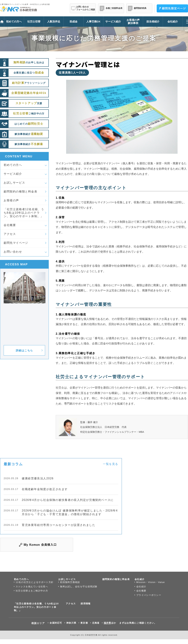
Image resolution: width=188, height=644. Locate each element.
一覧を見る (111, 464)
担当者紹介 (153, 21)
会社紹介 (140, 579)
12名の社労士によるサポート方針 (35, 582)
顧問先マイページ (16, 243)
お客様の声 (11, 200)
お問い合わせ (13, 252)
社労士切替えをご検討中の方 (32, 591)
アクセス (10, 234)
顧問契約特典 (140, 8)
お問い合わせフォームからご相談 (86, 8)
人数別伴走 (54, 21)
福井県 (107, 623)
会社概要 (10, 225)
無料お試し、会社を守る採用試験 (79, 587)
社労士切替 (34, 21)
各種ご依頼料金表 (114, 8)
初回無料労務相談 (70, 582)
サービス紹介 (13, 174)
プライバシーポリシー (149, 595)
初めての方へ (13, 165)
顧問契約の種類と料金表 (21, 192)
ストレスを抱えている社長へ (32, 587)
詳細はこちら (24, 350)
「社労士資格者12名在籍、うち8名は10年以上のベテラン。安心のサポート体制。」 (24, 213)
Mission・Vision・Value (151, 582)
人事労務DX (93, 21)
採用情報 (86, 604)
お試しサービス (14, 183)
